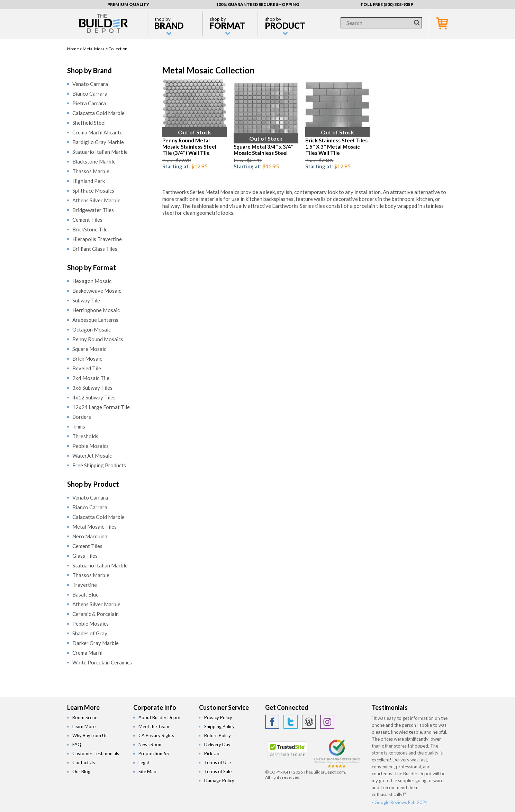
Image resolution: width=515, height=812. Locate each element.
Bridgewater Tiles (93, 210)
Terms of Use (218, 762)
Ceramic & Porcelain (96, 614)
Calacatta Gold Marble (98, 113)
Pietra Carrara (89, 103)
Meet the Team (154, 726)
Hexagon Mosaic (92, 281)
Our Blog (81, 771)
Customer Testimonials (96, 753)
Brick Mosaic (87, 359)
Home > (75, 49)
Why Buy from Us (90, 735)
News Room (151, 744)
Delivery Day (217, 744)
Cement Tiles (87, 220)
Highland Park (89, 181)
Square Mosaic (89, 349)
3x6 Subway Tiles (92, 388)
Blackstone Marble (94, 161)
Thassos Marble (91, 171)
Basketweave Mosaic (97, 291)
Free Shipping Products (99, 465)
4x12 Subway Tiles (94, 397)
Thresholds (85, 436)
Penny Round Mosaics (98, 339)
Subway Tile (86, 300)
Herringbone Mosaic (96, 310)
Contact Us (84, 762)
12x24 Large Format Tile (101, 407)
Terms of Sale (218, 771)
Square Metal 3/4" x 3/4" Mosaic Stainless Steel (264, 150)
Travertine (85, 585)
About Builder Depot (160, 717)
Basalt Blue (85, 594)
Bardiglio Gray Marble (98, 142)
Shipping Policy (219, 726)
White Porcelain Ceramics (102, 662)
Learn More (84, 726)
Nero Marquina (90, 536)
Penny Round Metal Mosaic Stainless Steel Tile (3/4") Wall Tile (189, 147)
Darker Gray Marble (96, 643)
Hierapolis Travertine (97, 239)
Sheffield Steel (89, 123)
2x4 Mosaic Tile (91, 378)
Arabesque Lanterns (95, 320)
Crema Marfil (87, 653)
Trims (79, 426)
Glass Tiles (85, 556)
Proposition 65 (154, 753)
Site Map (147, 771)
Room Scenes (86, 717)
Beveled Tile (87, 368)
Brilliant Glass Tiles (95, 249)
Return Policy (218, 735)
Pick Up (212, 753)
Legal (144, 762)
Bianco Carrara (90, 94)
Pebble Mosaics (91, 446)
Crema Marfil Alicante (97, 132)
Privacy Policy (218, 717)
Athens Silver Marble (96, 200)
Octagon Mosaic (92, 329)
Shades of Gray (90, 633)
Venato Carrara (90, 84)
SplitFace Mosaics (93, 191)
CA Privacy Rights (156, 735)
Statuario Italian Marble (100, 152)
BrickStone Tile (90, 229)
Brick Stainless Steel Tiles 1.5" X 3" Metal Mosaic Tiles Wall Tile (336, 147)
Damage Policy (219, 780)
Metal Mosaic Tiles (94, 527)
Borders (82, 417)
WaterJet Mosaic (92, 456)
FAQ (77, 744)
